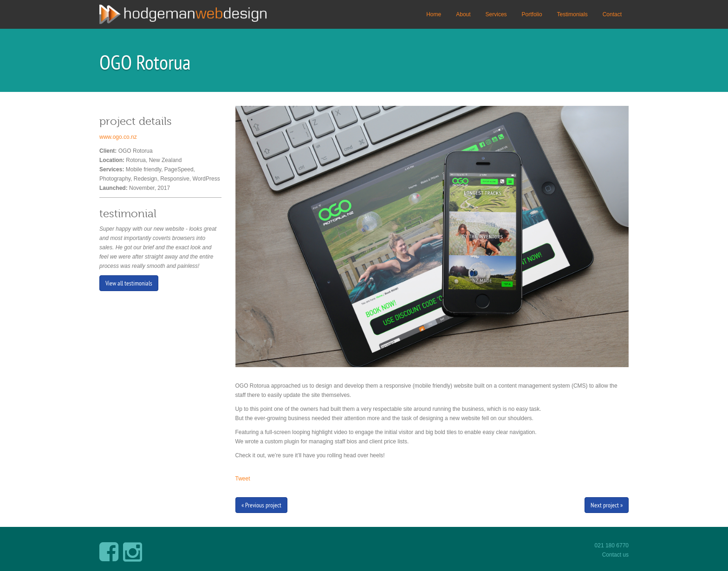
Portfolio (532, 14)
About (463, 14)
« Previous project (261, 505)
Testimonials (572, 14)
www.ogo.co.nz (118, 137)
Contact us (615, 555)
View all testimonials (129, 283)
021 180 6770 (612, 545)
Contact (612, 14)
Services (496, 14)
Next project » (607, 505)
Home (434, 14)
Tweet (243, 479)
